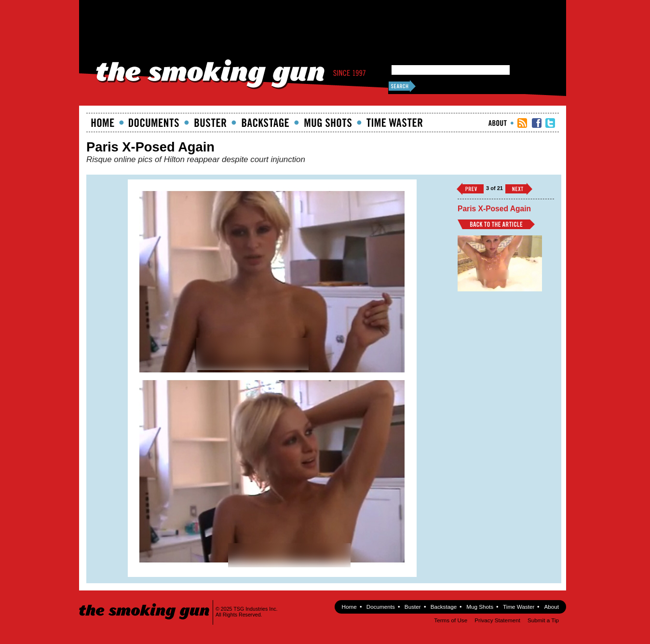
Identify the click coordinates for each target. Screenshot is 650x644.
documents (154, 123)
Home (103, 123)
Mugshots (328, 123)
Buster (210, 123)
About (498, 123)
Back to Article (496, 224)
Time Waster (394, 123)
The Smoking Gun (145, 603)
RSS (522, 123)
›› (519, 189)
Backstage (265, 123)
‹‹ (470, 189)
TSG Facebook (537, 123)
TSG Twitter (550, 123)
